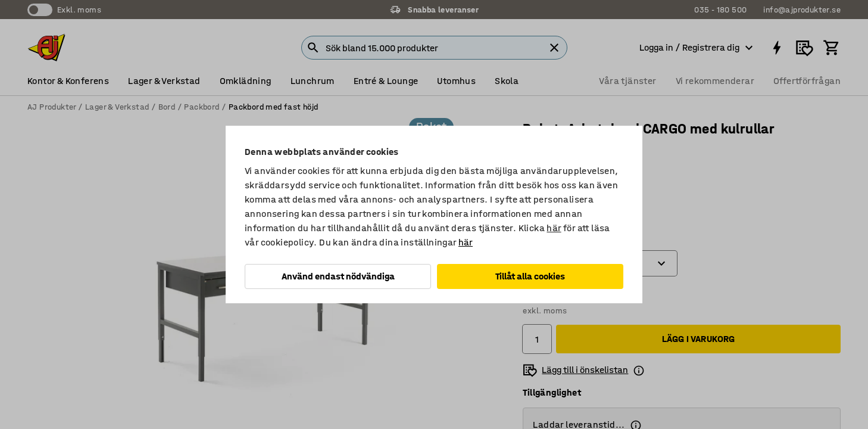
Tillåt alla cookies (530, 276)
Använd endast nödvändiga (338, 276)
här (554, 228)
